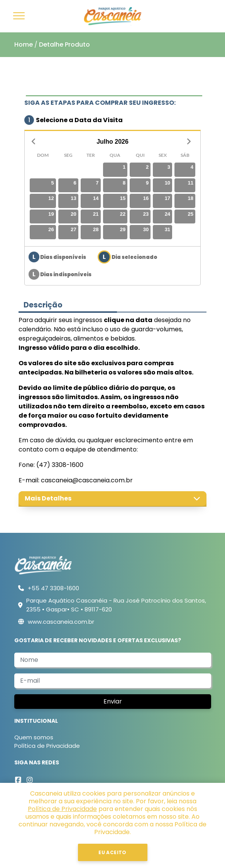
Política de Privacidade (47, 746)
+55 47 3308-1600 (53, 588)
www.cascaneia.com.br (61, 622)
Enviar (113, 701)
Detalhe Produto (64, 44)
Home (24, 44)
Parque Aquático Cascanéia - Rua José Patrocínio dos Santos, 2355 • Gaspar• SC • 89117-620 (116, 605)
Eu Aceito (112, 852)
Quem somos (34, 737)
